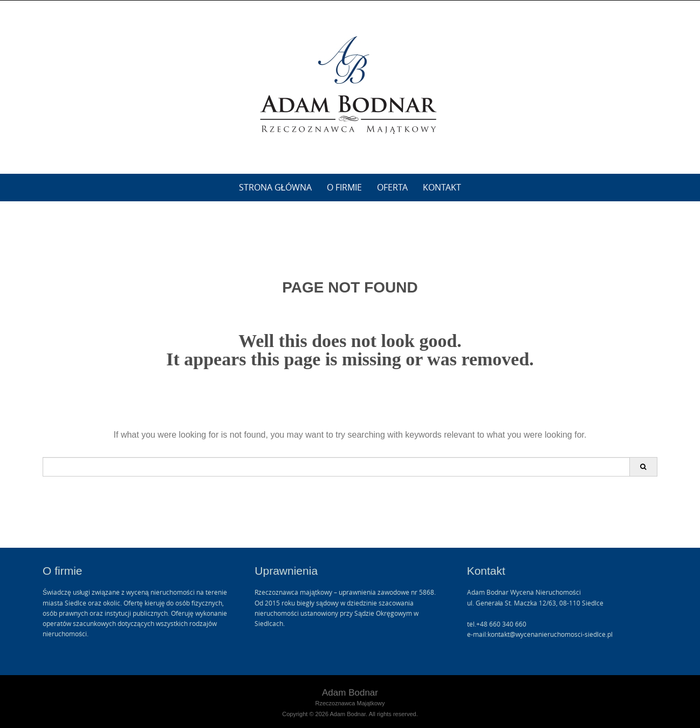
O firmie (344, 187)
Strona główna (276, 187)
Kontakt (442, 187)
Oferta (392, 187)
